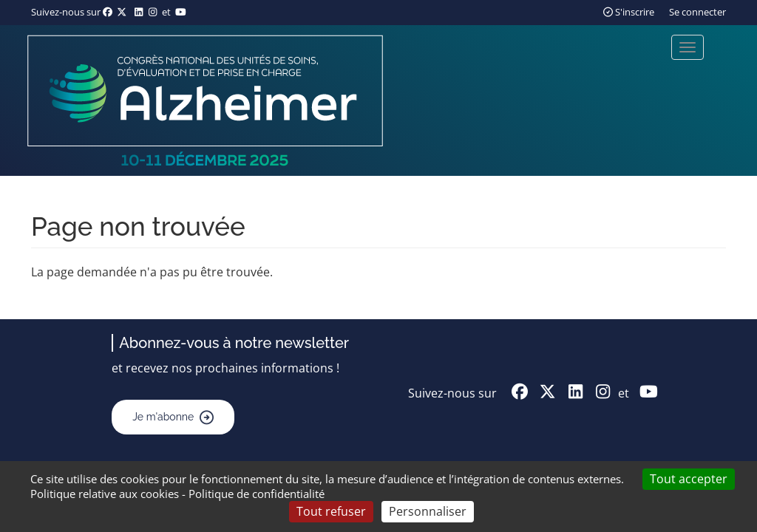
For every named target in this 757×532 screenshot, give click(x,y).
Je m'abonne (163, 417)
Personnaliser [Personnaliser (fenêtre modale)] (428, 511)
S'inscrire (629, 12)
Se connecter (697, 12)
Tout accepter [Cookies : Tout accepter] (689, 479)
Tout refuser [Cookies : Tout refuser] (331, 511)
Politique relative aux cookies (105, 494)
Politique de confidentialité (257, 494)
